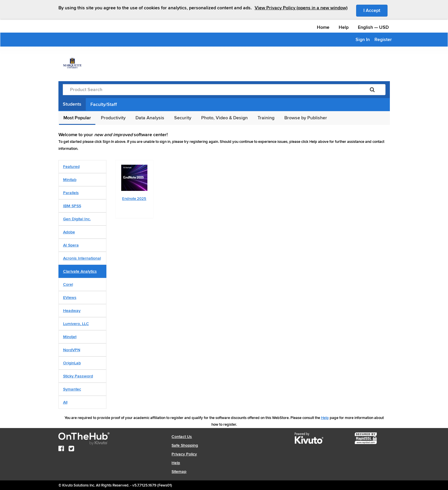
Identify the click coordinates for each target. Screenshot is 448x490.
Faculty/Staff (104, 104)
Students (72, 104)
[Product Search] (211, 90)
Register (383, 40)
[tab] (82, 167)
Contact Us (182, 437)
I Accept (375, 10)
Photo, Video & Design (224, 118)
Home (323, 27)
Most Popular (77, 118)
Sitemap (179, 472)
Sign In (363, 40)
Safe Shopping (185, 445)
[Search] (372, 90)
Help (344, 27)
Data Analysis (150, 118)
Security (183, 118)
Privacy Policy (184, 454)
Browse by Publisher (306, 118)
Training (266, 118)
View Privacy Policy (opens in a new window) (301, 8)
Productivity (113, 118)
